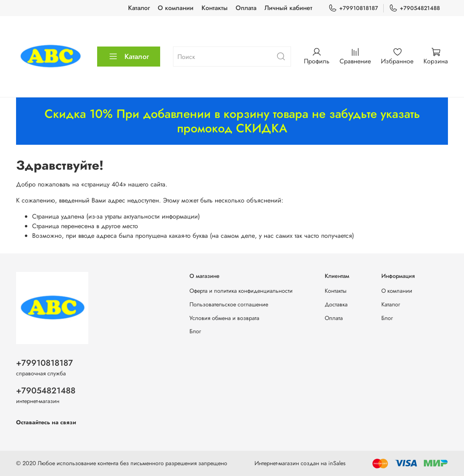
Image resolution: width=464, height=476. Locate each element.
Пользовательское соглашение (229, 304)
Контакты (215, 8)
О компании (176, 8)
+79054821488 (414, 8)
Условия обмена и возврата (224, 318)
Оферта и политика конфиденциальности (241, 291)
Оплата (246, 8)
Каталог (139, 8)
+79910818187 (353, 8)
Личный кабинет (288, 8)
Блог (195, 331)
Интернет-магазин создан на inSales (300, 463)
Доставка (336, 304)
